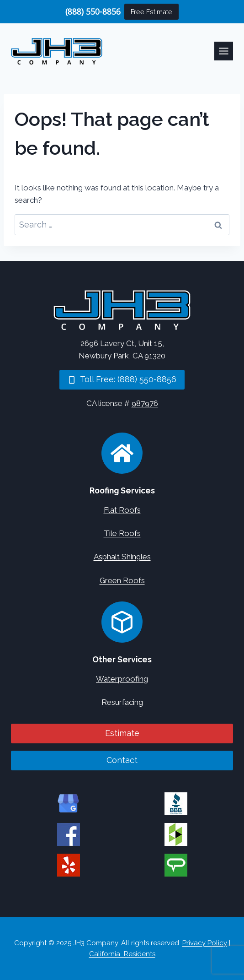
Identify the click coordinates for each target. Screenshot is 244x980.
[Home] (122, 310)
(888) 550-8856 (93, 11)
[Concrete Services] (122, 622)
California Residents (122, 954)
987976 (145, 403)
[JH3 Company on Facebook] (69, 834)
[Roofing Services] (122, 453)
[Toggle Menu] (224, 51)
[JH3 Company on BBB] (176, 804)
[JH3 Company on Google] (69, 804)
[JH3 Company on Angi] (176, 865)
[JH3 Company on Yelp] (69, 865)
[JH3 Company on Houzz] (176, 834)
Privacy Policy (205, 943)
